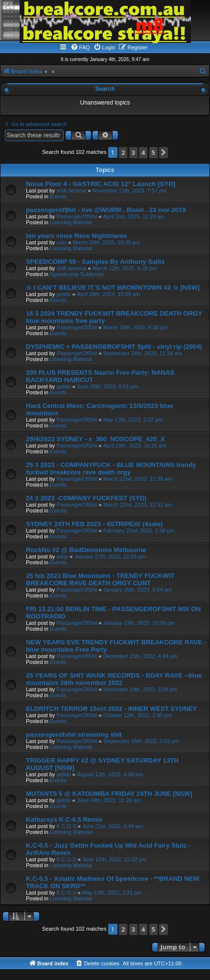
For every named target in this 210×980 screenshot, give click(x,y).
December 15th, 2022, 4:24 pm (140, 656)
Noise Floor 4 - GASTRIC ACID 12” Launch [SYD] (101, 184)
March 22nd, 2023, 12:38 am (138, 479)
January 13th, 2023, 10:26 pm (139, 623)
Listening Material (71, 222)
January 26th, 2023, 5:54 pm (138, 590)
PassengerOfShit (77, 216)
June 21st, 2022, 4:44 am (113, 826)
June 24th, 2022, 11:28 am (109, 800)
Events (58, 196)
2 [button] (123, 152)
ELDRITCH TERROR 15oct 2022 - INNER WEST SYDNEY (112, 709)
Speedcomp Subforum (77, 274)
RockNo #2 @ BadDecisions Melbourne (86, 550)
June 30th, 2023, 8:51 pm (107, 386)
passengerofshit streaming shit (74, 735)
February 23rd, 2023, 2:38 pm (139, 531)
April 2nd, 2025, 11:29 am (134, 216)
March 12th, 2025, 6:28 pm (125, 268)
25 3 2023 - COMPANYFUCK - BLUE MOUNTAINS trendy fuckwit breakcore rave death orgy (111, 469)
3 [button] (133, 152)
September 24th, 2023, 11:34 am (143, 353)
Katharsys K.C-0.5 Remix (64, 820)
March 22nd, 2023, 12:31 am (138, 505)
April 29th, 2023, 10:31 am (135, 446)
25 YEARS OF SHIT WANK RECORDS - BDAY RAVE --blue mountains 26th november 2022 (114, 679)
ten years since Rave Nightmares (77, 236)
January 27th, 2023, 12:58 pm (110, 556)
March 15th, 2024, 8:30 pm (135, 327)
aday (62, 556)
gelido (63, 294)
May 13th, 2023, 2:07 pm (133, 420)
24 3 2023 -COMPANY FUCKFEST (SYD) (86, 498)
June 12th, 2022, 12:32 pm (114, 859)
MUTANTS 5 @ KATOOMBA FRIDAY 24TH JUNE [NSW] (109, 794)
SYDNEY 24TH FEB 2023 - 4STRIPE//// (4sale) (94, 524)
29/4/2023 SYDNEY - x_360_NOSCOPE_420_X (95, 439)
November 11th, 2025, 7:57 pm (130, 191)
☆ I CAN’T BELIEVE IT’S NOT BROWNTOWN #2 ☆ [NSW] (113, 288)
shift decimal (71, 191)
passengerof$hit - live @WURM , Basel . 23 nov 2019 (106, 210)
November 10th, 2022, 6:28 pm (140, 689)
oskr (61, 242)
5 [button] (153, 152)
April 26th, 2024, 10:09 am (108, 294)
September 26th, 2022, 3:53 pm (141, 741)
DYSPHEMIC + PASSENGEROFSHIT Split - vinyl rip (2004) (114, 347)
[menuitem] (80, 47)
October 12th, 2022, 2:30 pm (138, 715)
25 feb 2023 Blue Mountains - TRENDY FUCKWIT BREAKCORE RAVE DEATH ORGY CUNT (100, 579)
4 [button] (143, 152)
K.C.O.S (66, 826)
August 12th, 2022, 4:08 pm (110, 774)
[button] (163, 153)
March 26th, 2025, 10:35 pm (106, 242)
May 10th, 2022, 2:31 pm (112, 893)
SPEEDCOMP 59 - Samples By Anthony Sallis (95, 262)
